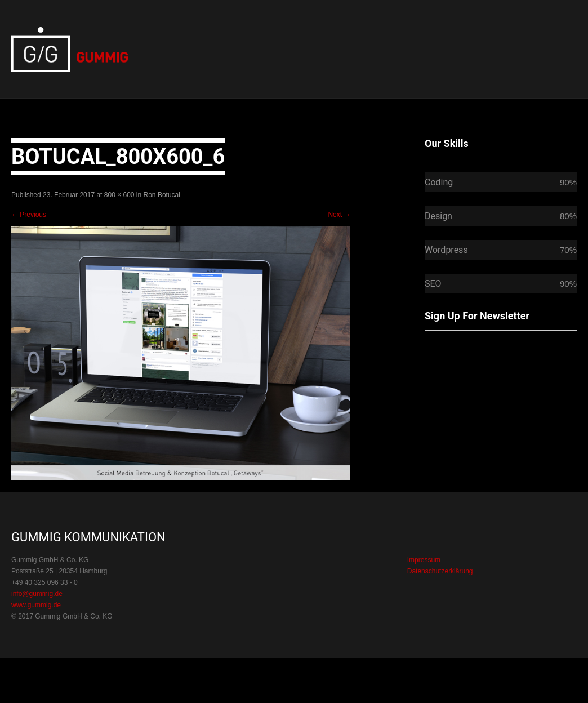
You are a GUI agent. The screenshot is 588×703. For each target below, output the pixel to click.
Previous (29, 215)
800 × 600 (119, 195)
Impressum (424, 560)
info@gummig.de (37, 594)
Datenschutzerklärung (440, 571)
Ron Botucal (162, 195)
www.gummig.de (36, 605)
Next (339, 215)
